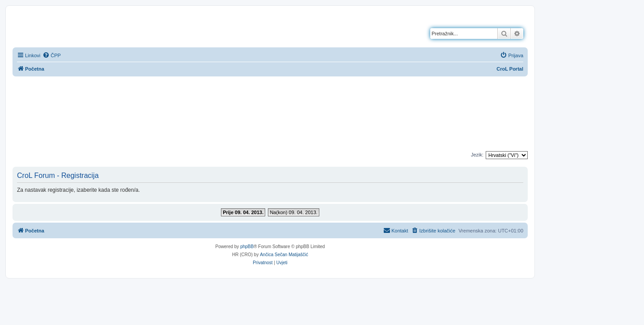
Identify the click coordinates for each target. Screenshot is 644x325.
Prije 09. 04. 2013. (243, 212)
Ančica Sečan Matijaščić (284, 255)
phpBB (247, 247)
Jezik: (477, 155)
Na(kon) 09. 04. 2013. (293, 212)
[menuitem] (52, 55)
